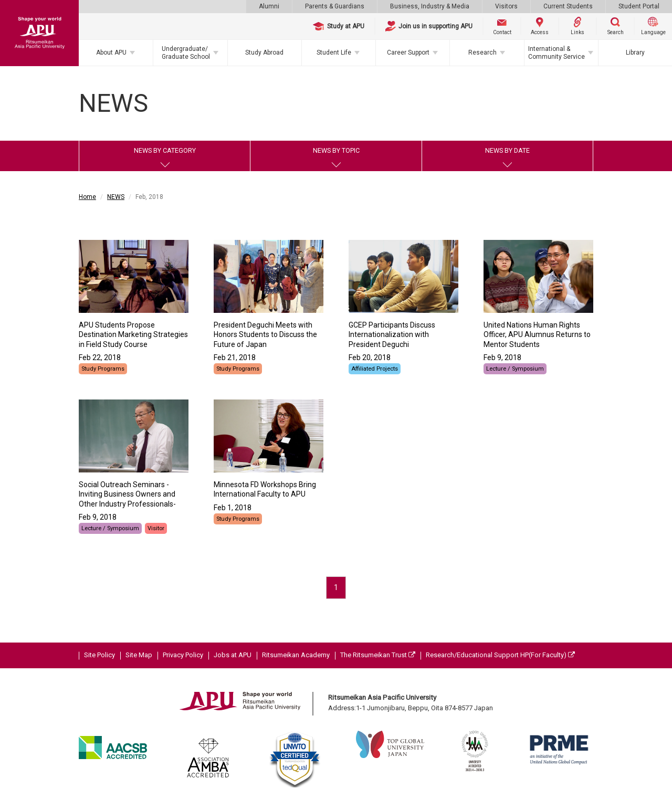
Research (482, 52)
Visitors (506, 6)
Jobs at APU (233, 655)
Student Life (334, 52)
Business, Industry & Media (430, 6)
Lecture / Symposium (515, 369)
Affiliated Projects (375, 369)
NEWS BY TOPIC (336, 150)
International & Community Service (556, 52)
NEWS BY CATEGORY (165, 150)
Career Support (408, 52)
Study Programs (103, 369)
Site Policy (99, 655)
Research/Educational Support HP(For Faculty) (500, 655)
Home (87, 197)
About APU (111, 52)
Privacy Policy (183, 655)
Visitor (156, 528)
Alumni (269, 6)
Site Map (139, 655)
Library (635, 52)
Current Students (568, 6)
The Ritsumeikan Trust (378, 655)
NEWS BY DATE (507, 150)
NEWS (116, 197)
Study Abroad (264, 52)
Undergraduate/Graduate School (186, 52)
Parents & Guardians (335, 6)
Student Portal (639, 6)
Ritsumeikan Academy (296, 655)
